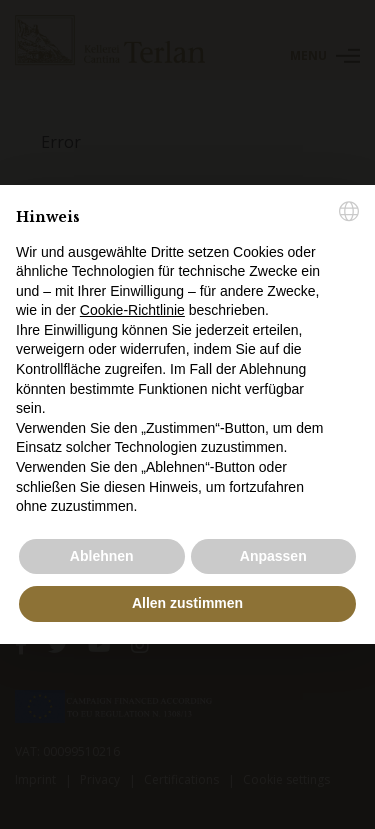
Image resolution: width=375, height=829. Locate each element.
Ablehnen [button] (102, 556)
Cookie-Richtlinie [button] (132, 310)
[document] (187, 359)
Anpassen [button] (273, 556)
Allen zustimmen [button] (187, 603)
